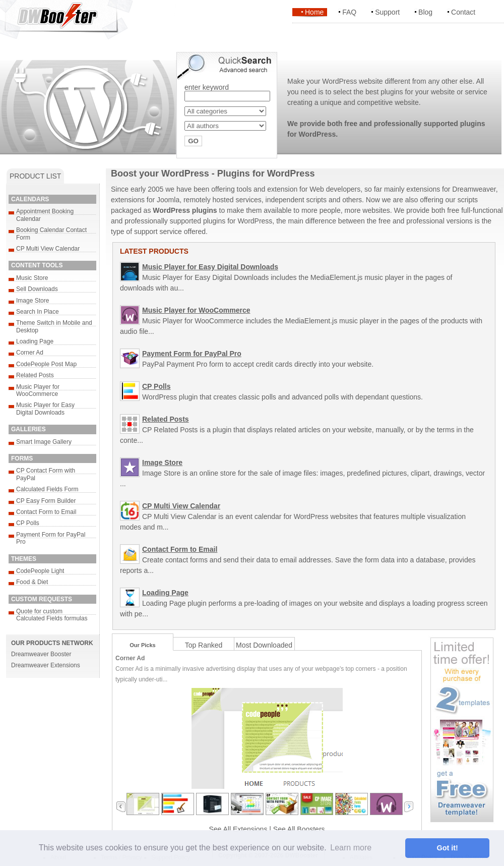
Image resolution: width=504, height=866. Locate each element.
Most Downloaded (264, 645)
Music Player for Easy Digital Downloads (45, 409)
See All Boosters (299, 829)
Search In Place (38, 312)
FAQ (349, 12)
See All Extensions (238, 829)
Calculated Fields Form (47, 489)
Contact (463, 12)
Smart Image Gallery (44, 442)
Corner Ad (30, 353)
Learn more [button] (351, 848)
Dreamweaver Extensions (46, 665)
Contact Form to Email (46, 512)
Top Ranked (204, 645)
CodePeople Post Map (46, 364)
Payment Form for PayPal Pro (192, 354)
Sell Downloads (37, 289)
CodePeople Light (40, 571)
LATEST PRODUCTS (154, 251)
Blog (425, 12)
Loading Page (35, 341)
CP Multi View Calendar (48, 249)
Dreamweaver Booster (41, 654)
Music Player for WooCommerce (38, 390)
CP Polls (28, 523)
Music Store (32, 278)
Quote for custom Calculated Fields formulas (52, 615)
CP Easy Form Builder (46, 501)
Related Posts (35, 375)
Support (387, 12)
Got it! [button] (448, 848)
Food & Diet (32, 582)
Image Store (33, 301)
